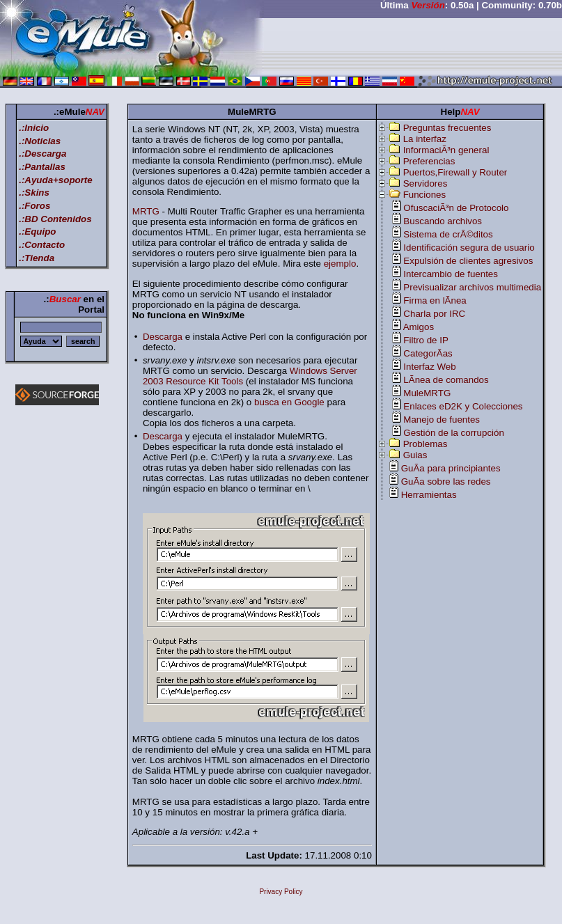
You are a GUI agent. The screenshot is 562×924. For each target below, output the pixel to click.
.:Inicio (34, 128)
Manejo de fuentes (442, 420)
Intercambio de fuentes (451, 274)
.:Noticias (40, 141)
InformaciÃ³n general (446, 150)
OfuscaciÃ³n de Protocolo (456, 208)
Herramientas (429, 495)
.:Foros (34, 206)
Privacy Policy (281, 892)
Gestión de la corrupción (453, 433)
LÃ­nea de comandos (446, 380)
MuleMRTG (427, 393)
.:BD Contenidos (55, 219)
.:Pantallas (42, 167)
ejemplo (340, 264)
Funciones (425, 195)
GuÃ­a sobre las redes (446, 481)
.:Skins (34, 193)
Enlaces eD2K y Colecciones (463, 406)
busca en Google (289, 402)
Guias (415, 455)
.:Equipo (37, 232)
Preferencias (429, 161)
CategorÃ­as (428, 353)
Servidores (426, 183)
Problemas (426, 444)
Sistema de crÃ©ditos (448, 234)
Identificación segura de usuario (469, 248)
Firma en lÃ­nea (435, 300)
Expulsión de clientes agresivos (468, 261)
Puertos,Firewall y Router (455, 172)
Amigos (419, 327)
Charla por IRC (434, 314)
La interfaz (425, 139)
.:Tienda (37, 258)
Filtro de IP (426, 340)
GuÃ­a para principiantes (451, 468)
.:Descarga (42, 154)
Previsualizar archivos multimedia (472, 287)
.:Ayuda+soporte (56, 180)
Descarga (163, 337)
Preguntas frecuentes (447, 128)
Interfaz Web (429, 367)
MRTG (146, 211)
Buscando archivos (443, 221)
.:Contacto (42, 245)
